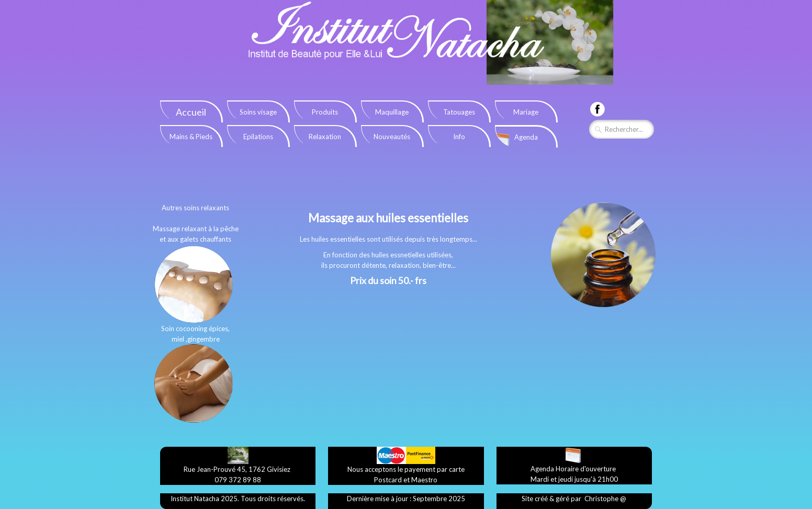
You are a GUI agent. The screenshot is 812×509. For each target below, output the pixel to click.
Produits (325, 112)
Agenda (526, 137)
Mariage (526, 112)
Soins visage (258, 112)
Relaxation (325, 137)
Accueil (191, 112)
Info (459, 137)
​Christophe (601, 499)
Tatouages (459, 112)
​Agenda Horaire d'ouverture (573, 469)
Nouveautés (392, 137)
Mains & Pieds (191, 137)
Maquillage (392, 112)
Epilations (258, 137)
